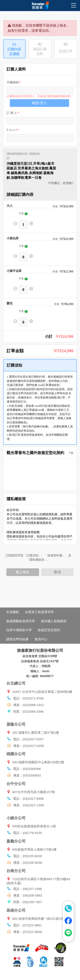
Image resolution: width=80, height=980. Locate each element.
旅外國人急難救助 (54, 621)
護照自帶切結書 (17, 639)
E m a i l (12, 130)
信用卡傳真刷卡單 (19, 630)
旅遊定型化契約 (49, 630)
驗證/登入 (39, 103)
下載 (70, 453)
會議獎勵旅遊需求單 (21, 621)
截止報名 (23, 572)
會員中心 (41, 639)
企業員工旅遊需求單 (39, 612)
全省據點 (13, 612)
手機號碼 (13, 82)
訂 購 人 (12, 113)
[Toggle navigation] (6, 6)
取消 (57, 572)
